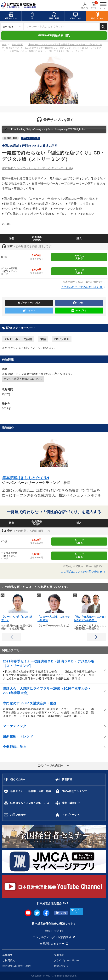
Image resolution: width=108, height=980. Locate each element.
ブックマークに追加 (29, 303)
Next (96, 637)
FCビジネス (62, 339)
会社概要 (7, 955)
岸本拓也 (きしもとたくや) (26, 478)
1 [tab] (54, 111)
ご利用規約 (9, 960)
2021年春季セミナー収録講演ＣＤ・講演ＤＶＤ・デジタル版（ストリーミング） (64, 48)
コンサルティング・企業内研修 (52, 937)
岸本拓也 (37, 168)
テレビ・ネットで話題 (18, 339)
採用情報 (59, 955)
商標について (61, 966)
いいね (61, 913)
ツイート (29, 311)
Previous (12, 637)
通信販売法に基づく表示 (16, 966)
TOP (4, 44)
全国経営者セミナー (52, 944)
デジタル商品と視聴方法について (23, 379)
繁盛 (43, 339)
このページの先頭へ (54, 765)
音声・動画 (17, 44)
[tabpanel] (54, 80)
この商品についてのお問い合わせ (84, 287)
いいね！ (79, 303)
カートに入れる (79, 257)
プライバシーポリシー (67, 960)
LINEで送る (79, 311)
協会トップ (52, 931)
